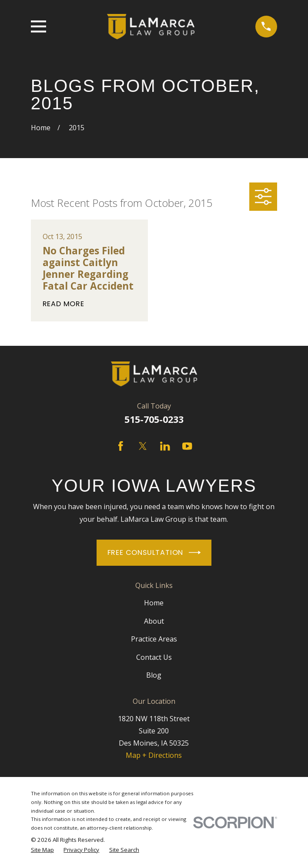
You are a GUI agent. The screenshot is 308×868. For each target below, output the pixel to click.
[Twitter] (143, 446)
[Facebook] (121, 446)
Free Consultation (154, 552)
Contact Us (154, 657)
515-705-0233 (154, 419)
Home (154, 603)
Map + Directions (154, 755)
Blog (154, 675)
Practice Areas (154, 639)
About (154, 621)
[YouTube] (187, 446)
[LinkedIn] (165, 446)
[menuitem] (42, 850)
